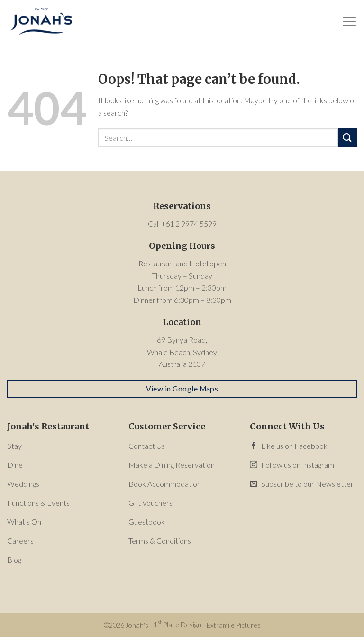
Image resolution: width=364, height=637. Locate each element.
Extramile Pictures (234, 624)
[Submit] (347, 138)
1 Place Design (177, 624)
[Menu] (349, 21)
